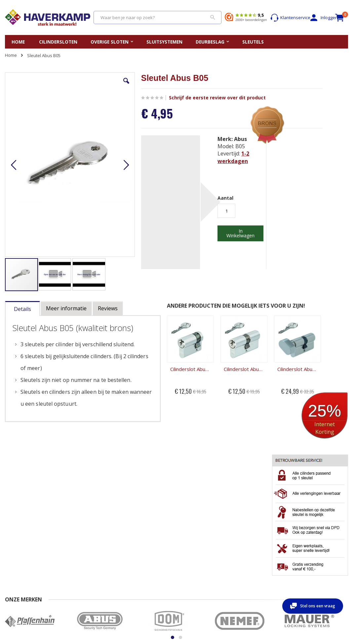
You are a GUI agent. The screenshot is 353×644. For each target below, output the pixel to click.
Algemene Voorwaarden (78, 566)
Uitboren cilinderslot (143, 573)
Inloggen (318, 18)
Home (11, 55)
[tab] (22, 288)
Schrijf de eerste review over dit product (191, 98)
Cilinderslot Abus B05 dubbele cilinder (199, 346)
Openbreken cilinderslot (147, 566)
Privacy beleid (68, 573)
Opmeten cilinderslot (143, 560)
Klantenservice (286, 18)
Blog (186, 579)
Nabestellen (66, 554)
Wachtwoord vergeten (263, 566)
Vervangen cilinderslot (145, 554)
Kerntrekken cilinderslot (147, 579)
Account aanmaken (260, 560)
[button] (101, 86)
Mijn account (253, 554)
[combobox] (157, 17)
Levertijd (14, 573)
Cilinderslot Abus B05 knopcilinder (242, 346)
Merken (189, 573)
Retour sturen (68, 560)
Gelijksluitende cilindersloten (196, 563)
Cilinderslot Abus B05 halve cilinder (155, 346)
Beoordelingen (20, 579)
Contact (13, 554)
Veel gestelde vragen (19, 563)
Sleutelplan (193, 554)
